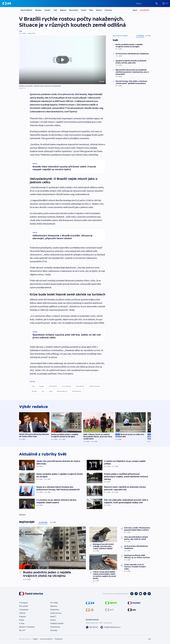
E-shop (22, 624)
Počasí (84, 10)
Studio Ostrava (56, 613)
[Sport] (135, 10)
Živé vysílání (24, 606)
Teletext (22, 613)
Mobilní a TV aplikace (27, 627)
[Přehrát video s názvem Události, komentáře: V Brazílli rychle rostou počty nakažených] (62, 60)
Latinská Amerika (94, 386)
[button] (62, 60)
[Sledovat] (145, 10)
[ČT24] (7, 3)
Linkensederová (62, 391)
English (35, 639)
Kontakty (54, 630)
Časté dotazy (55, 627)
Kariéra (53, 620)
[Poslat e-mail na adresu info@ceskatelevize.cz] (110, 627)
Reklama (54, 606)
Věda (91, 10)
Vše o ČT (22, 630)
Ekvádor (34, 391)
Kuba (51, 391)
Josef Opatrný (66, 386)
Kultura (99, 10)
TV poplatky (24, 610)
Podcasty (108, 10)
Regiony (63, 10)
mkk (20, 31)
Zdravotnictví (80, 386)
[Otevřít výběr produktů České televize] (165, 3)
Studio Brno (55, 610)
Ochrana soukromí (46, 639)
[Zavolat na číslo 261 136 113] (92, 627)
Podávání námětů (57, 624)
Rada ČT (53, 617)
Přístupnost (59, 639)
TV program (24, 603)
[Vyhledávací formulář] (147, 3)
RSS (150, 639)
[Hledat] (157, 3)
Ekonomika (74, 10)
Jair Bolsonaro (77, 391)
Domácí (48, 10)
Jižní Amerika (53, 386)
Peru (43, 391)
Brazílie (42, 386)
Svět (55, 10)
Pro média (54, 603)
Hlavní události (26, 10)
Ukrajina (38, 10)
